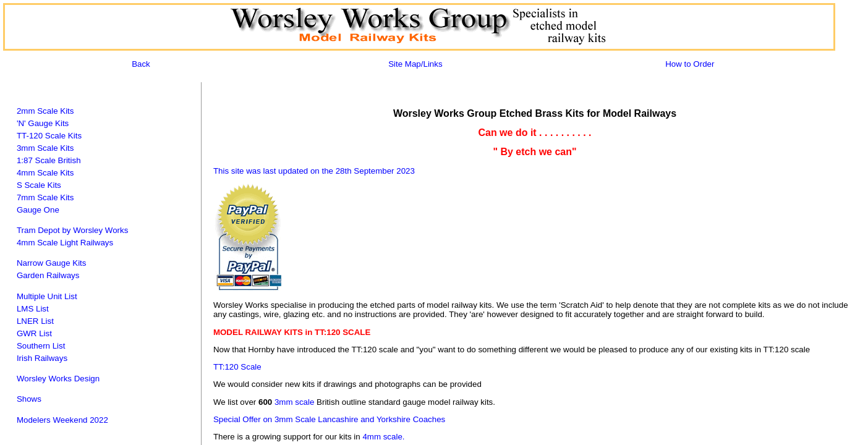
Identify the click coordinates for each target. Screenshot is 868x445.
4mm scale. (383, 437)
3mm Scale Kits (45, 148)
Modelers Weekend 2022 (62, 420)
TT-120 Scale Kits (49, 136)
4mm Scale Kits (45, 173)
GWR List (34, 333)
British (70, 160)
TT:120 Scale (237, 367)
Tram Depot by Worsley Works (72, 230)
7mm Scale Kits (45, 197)
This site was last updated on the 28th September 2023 (314, 171)
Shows (29, 399)
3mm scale (294, 402)
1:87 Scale (36, 160)
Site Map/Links (415, 64)
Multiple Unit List (47, 296)
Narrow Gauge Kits (52, 263)
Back (141, 64)
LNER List (35, 321)
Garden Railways (48, 275)
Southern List (41, 346)
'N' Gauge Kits (43, 123)
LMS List (33, 309)
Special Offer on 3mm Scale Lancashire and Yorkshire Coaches (329, 419)
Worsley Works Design (58, 379)
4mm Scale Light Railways (65, 243)
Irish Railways (42, 358)
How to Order (690, 64)
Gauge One (38, 210)
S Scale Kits (39, 185)
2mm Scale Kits (45, 111)
